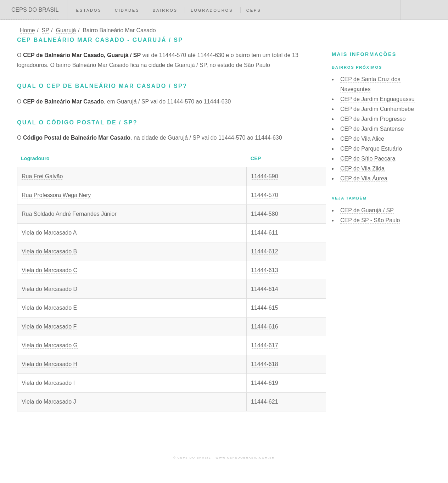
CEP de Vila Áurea (364, 178)
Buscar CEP (412, 10)
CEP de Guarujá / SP (367, 210)
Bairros (165, 10)
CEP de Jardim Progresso (373, 119)
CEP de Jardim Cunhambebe (377, 109)
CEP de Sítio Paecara (368, 159)
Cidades (127, 10)
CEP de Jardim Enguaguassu (377, 99)
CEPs (254, 10)
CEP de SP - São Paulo (370, 220)
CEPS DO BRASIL (35, 10)
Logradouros (212, 10)
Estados (89, 10)
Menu (437, 10)
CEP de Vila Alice (362, 139)
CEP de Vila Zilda (362, 169)
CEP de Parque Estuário (371, 149)
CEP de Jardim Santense (372, 129)
